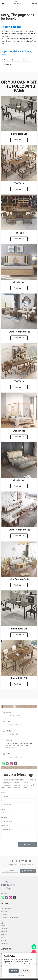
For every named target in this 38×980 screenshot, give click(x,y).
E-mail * (4, 802)
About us (15, 60)
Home (6, 60)
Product (25, 60)
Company (4, 818)
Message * (5, 827)
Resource (4, 941)
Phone (3, 810)
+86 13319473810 (14, 717)
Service (3, 938)
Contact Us (4, 944)
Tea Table (19, 184)
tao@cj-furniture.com (15, 727)
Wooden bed (19, 283)
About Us (4, 932)
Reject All (25, 971)
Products (4, 929)
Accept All (14, 971)
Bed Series (4, 912)
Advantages (5, 935)
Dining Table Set (19, 135)
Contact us (7, 64)
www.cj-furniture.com (15, 759)
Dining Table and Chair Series (10, 918)
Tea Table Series (6, 909)
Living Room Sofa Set (19, 333)
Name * (4, 793)
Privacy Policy (20, 975)
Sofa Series (4, 915)
